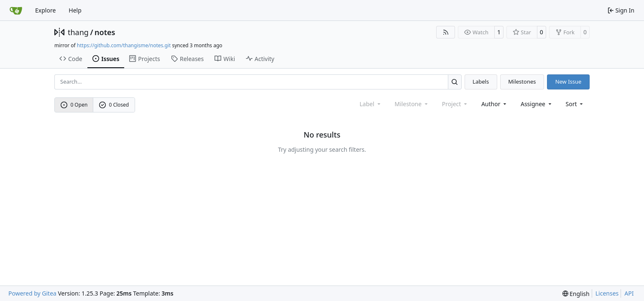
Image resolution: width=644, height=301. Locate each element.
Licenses (607, 293)
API (629, 293)
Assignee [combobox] (537, 104)
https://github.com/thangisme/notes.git (124, 45)
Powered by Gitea (32, 293)
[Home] (16, 10)
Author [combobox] (494, 104)
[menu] (575, 104)
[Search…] (455, 82)
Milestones (522, 82)
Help (75, 10)
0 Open (74, 105)
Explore (45, 10)
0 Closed (114, 105)
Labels (481, 82)
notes (105, 32)
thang (78, 32)
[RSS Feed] (446, 32)
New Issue (569, 82)
